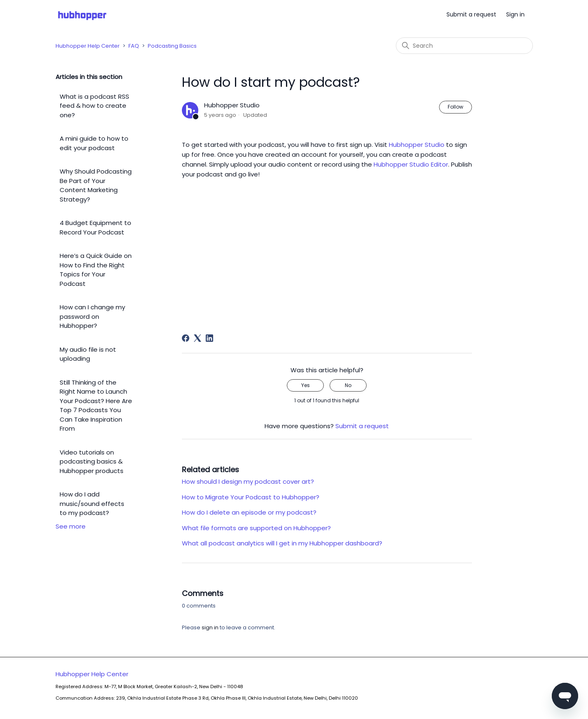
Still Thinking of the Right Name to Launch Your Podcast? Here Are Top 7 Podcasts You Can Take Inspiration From (96, 406)
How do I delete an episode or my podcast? (249, 512)
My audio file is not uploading (88, 354)
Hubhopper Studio (417, 145)
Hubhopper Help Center (88, 46)
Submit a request (471, 14)
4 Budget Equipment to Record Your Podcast (95, 227)
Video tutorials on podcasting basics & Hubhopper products (92, 462)
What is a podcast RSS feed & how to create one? (94, 106)
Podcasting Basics (172, 46)
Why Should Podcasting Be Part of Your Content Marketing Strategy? (96, 185)
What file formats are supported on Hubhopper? (256, 528)
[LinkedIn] (209, 338)
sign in (210, 627)
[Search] (464, 46)
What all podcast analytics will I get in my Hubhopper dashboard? (282, 543)
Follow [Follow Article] (456, 107)
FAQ (134, 46)
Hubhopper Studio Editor (411, 164)
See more (71, 526)
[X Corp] (198, 338)
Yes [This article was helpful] (306, 385)
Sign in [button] (515, 14)
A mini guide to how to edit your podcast (94, 143)
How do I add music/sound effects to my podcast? (92, 503)
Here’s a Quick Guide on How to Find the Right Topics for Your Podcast (96, 270)
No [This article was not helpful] (348, 385)
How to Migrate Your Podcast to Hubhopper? (251, 497)
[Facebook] (186, 338)
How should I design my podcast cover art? (248, 481)
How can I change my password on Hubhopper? (92, 316)
